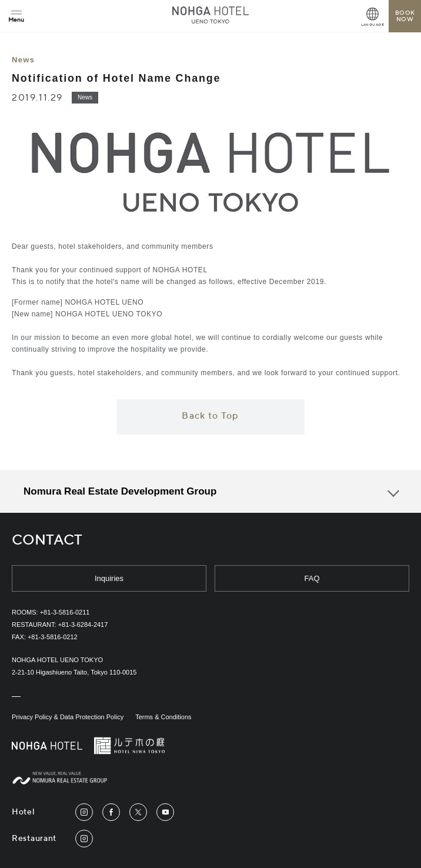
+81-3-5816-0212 (53, 637)
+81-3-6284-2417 (83, 625)
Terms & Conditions (163, 717)
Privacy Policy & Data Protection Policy (68, 717)
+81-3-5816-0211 (65, 612)
